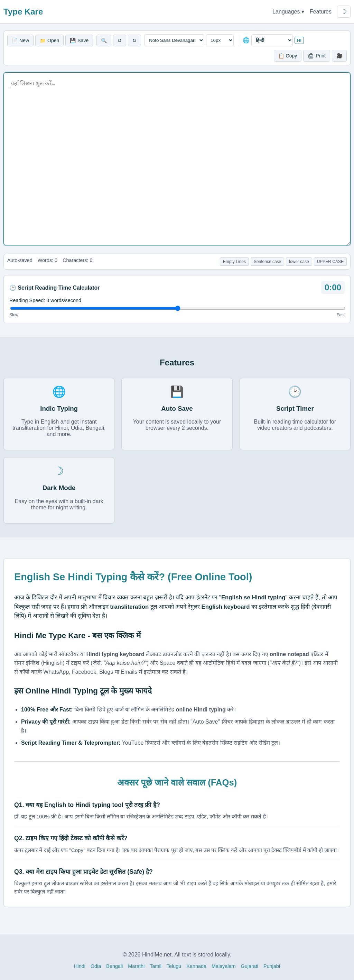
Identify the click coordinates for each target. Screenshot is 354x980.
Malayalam (224, 966)
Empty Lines (234, 262)
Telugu (174, 966)
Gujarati (250, 966)
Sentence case (267, 262)
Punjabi (272, 966)
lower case (299, 262)
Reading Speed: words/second (45, 300)
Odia (96, 966)
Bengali (114, 966)
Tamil (156, 966)
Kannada (196, 966)
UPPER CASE (330, 262)
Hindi (80, 966)
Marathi (136, 966)
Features (321, 12)
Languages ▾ (288, 12)
